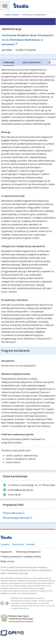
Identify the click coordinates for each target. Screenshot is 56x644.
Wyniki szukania (12, 15)
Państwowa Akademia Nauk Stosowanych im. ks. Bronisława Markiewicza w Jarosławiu (28, 40)
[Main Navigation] (5, 6)
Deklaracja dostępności (28, 552)
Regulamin (6, 552)
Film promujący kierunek (18, 518)
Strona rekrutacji (14, 513)
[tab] (9, 62)
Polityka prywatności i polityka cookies (21, 557)
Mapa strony (49, 557)
